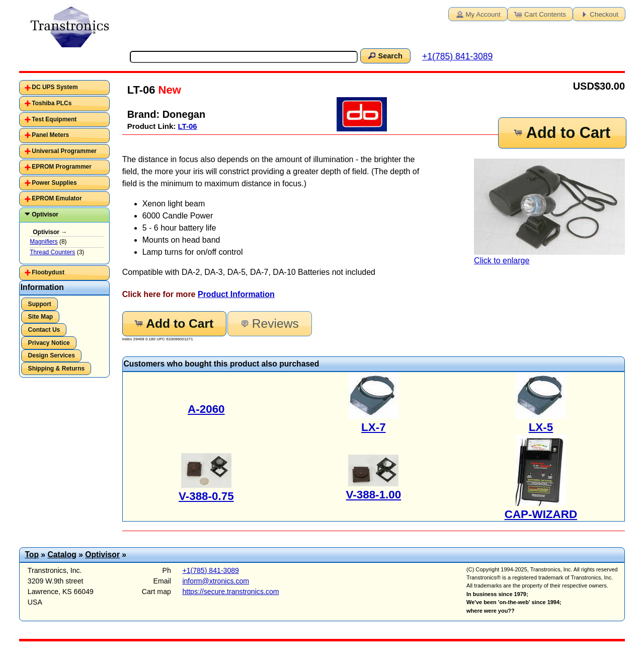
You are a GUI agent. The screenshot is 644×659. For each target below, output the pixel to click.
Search (384, 55)
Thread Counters (52, 252)
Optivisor (45, 214)
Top (32, 555)
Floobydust (48, 272)
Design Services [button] (52, 355)
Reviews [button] (269, 323)
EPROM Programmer (62, 167)
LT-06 (188, 126)
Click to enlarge (549, 212)
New (168, 90)
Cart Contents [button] (539, 14)
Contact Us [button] (44, 330)
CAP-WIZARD (541, 514)
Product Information (236, 294)
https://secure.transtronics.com (230, 592)
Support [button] (40, 304)
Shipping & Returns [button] (57, 369)
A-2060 (206, 409)
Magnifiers (44, 242)
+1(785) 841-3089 (457, 56)
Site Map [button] (41, 317)
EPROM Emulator (57, 198)
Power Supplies (54, 183)
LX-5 (541, 427)
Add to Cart (561, 133)
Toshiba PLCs (52, 103)
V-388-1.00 (374, 495)
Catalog (62, 555)
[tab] (64, 88)
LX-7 (374, 427)
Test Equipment (54, 119)
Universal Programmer (64, 151)
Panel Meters (50, 135)
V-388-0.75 (206, 496)
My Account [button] (477, 14)
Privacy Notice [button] (49, 343)
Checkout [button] (598, 14)
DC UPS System (55, 87)
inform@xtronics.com (216, 581)
